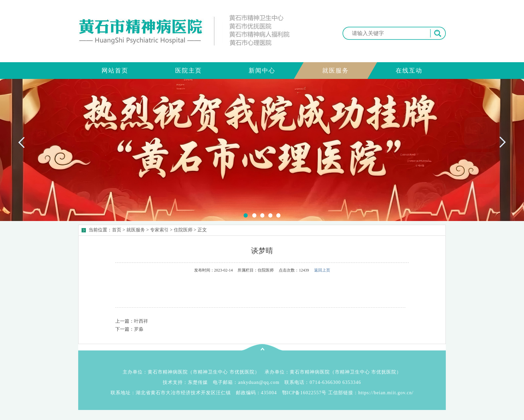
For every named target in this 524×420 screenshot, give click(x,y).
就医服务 (136, 230)
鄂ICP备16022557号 (304, 393)
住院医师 (183, 230)
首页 (117, 230)
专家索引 (159, 230)
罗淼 (139, 329)
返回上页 (322, 270)
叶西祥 (141, 321)
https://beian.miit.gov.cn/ (386, 393)
